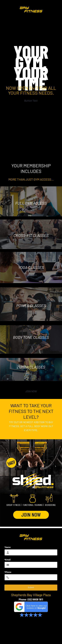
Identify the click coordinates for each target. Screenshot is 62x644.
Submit (31, 587)
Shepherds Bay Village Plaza (31, 595)
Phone (22, 599)
